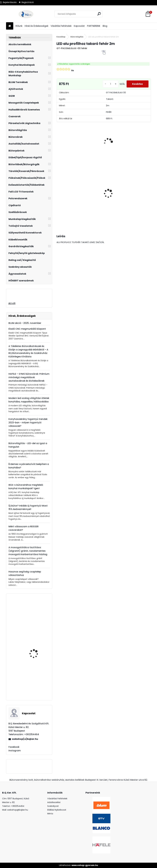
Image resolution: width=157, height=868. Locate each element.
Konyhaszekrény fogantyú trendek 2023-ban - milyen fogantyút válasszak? (28, 423)
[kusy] (110, 84)
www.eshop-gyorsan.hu (85, 865)
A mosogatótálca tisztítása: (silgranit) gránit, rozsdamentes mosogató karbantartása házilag (28, 551)
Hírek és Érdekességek (36, 26)
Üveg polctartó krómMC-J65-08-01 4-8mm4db (116, 186)
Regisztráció (28, 2)
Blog (105, 26)
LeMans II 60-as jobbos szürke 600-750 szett (138, 191)
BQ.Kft (12, 303)
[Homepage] (10, 26)
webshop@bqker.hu (18, 810)
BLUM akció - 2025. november (25, 323)
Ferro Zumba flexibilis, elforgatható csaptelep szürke (37, 621)
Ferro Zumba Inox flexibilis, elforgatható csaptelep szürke (36, 685)
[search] (99, 14)
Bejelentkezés (10, 2)
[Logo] (26, 14)
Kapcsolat (79, 26)
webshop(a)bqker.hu (25, 739)
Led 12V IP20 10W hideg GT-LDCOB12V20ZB (91, 180)
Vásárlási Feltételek (61, 26)
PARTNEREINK (94, 26)
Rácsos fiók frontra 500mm (35, 647)
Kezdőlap (61, 37)
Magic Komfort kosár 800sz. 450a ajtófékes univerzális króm (68, 194)
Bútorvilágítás (77, 37)
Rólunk (19, 26)
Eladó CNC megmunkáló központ (27, 329)
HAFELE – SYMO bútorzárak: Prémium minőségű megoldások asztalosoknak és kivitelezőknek (29, 377)
